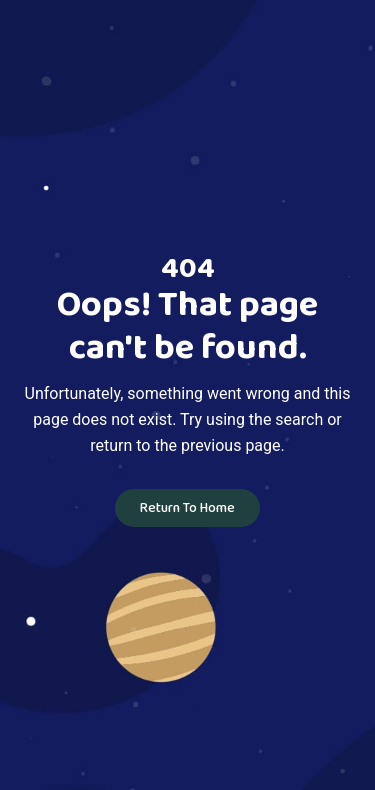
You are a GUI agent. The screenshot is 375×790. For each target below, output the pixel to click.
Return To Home (187, 508)
